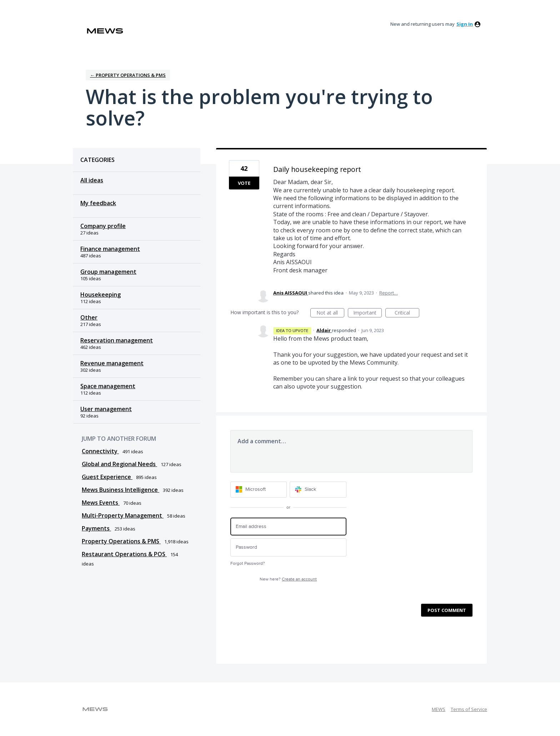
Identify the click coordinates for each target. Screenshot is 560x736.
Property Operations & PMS (121, 541)
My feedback (98, 203)
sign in (465, 24)
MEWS (439, 709)
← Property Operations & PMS (128, 75)
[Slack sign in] (318, 490)
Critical (407, 313)
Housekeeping (101, 295)
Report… (389, 293)
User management (106, 409)
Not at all (330, 313)
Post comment (447, 610)
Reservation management (117, 340)
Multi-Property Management (123, 515)
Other (89, 317)
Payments (96, 528)
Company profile (103, 226)
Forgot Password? (248, 564)
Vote (244, 183)
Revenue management (112, 363)
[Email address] (288, 527)
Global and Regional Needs (119, 464)
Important (367, 313)
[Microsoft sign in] (259, 490)
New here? (288, 579)
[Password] (288, 547)
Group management (108, 272)
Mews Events (101, 503)
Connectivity (100, 451)
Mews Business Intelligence (121, 490)
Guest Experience (107, 477)
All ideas (92, 180)
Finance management (110, 249)
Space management (108, 386)
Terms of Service (469, 709)
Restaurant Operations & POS (124, 554)
